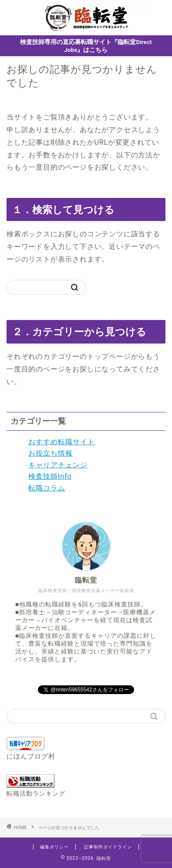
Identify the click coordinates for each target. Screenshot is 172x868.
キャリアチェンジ (58, 465)
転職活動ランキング (36, 793)
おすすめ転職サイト (62, 442)
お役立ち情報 (51, 453)
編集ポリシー (54, 847)
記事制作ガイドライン (108, 847)
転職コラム (47, 488)
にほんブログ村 (31, 756)
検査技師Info (50, 476)
